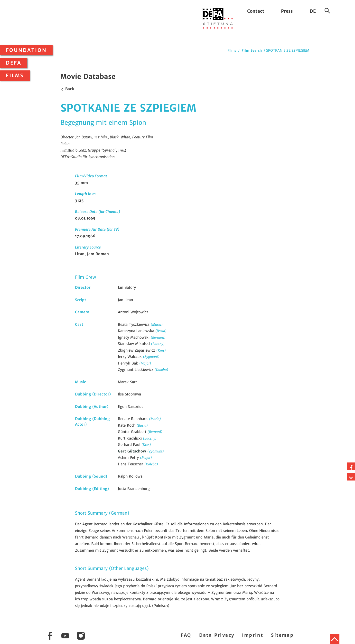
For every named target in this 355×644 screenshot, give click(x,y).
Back (67, 89)
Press (287, 11)
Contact (256, 11)
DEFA (14, 63)
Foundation (26, 50)
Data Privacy (217, 635)
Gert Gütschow (133, 451)
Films (15, 76)
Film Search (252, 50)
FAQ (186, 635)
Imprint (253, 635)
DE (313, 11)
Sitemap (282, 635)
